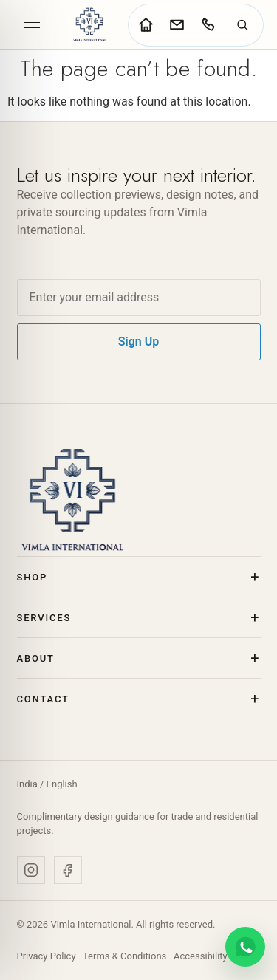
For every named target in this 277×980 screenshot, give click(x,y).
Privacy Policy (47, 956)
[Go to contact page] (177, 25)
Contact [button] (43, 699)
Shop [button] (33, 577)
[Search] (242, 25)
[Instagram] (31, 870)
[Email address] (139, 298)
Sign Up (138, 342)
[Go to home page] (146, 25)
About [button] (36, 658)
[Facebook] (68, 870)
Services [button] (44, 618)
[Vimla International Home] (89, 25)
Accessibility (201, 956)
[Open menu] (32, 25)
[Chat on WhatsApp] (245, 947)
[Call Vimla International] (208, 25)
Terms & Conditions (124, 956)
